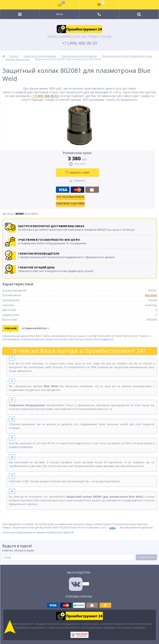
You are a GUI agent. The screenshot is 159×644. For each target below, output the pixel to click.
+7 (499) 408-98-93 (79, 43)
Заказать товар (77, 172)
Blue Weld (151, 295)
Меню (60, 14)
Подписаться (146, 557)
